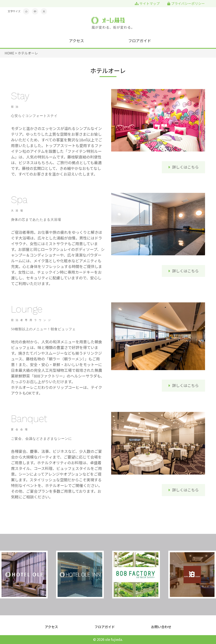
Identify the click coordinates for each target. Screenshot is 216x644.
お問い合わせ (161, 627)
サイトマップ (147, 3)
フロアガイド (140, 41)
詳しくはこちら (185, 167)
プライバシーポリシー (186, 3)
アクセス (76, 41)
